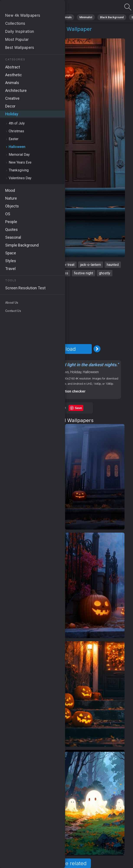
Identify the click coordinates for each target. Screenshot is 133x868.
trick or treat (65, 265)
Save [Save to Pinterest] (78, 408)
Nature (30, 17)
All (16, 17)
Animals (66, 17)
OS (51, 372)
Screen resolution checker (64, 391)
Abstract (48, 17)
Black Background (112, 17)
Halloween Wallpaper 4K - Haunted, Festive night (26, 7)
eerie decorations (29, 273)
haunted (113, 265)
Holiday (18, 34)
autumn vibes (58, 273)
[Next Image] (97, 349)
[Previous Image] (30, 349)
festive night (84, 273)
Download (64, 349)
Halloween (38, 34)
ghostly (105, 273)
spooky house (40, 265)
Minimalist (86, 17)
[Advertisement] (64, 310)
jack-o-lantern (91, 265)
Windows (62, 372)
